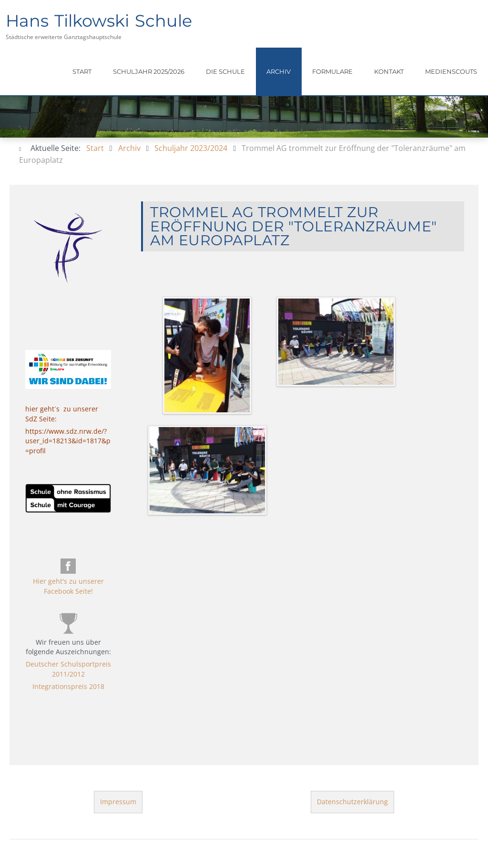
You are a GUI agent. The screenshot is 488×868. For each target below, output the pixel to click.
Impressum (118, 802)
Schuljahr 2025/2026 (149, 71)
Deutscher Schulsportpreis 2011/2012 (68, 669)
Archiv (279, 71)
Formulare (332, 71)
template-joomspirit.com (485, 760)
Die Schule (225, 71)
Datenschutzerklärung (352, 802)
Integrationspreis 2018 (68, 686)
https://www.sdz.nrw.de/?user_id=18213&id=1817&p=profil (68, 441)
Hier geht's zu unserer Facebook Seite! (68, 586)
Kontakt (389, 71)
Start (82, 71)
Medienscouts (451, 71)
